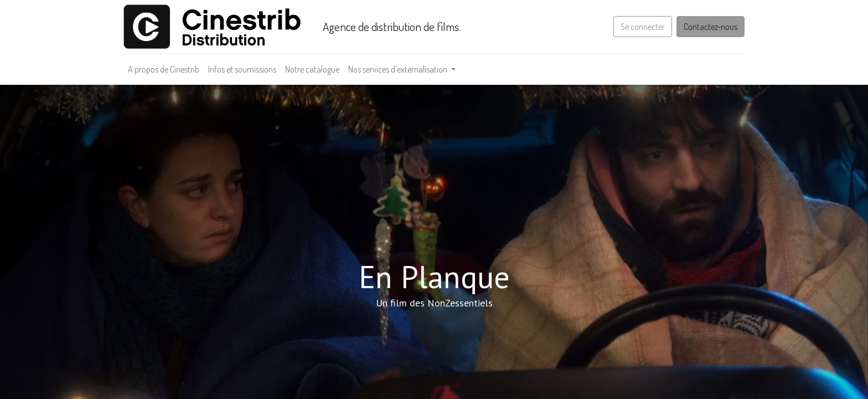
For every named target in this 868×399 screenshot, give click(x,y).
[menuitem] (167, 69)
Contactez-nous (707, 27)
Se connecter (639, 27)
